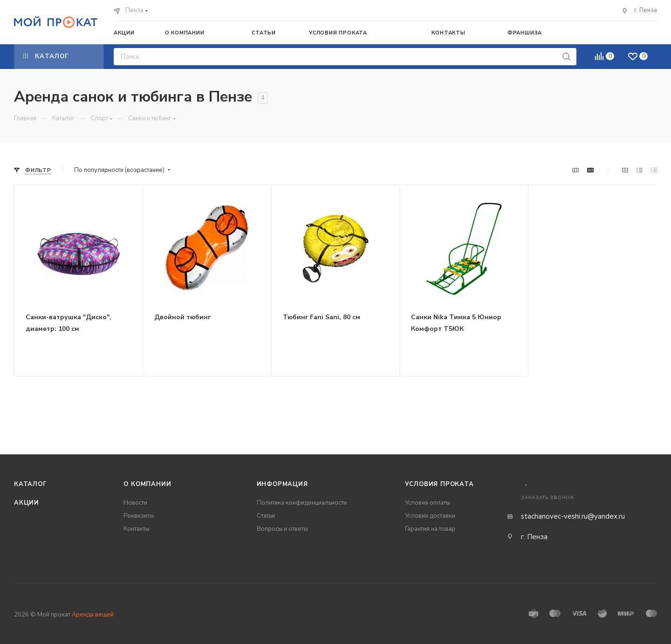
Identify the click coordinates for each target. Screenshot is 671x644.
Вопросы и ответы (282, 529)
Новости (135, 503)
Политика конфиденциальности (302, 503)
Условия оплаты (428, 503)
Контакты (137, 529)
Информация (282, 484)
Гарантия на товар (430, 529)
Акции (27, 503)
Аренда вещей (93, 615)
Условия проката (439, 484)
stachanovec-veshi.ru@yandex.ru (573, 516)
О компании (147, 484)
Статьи (266, 516)
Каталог (31, 484)
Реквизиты (139, 516)
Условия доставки (430, 516)
